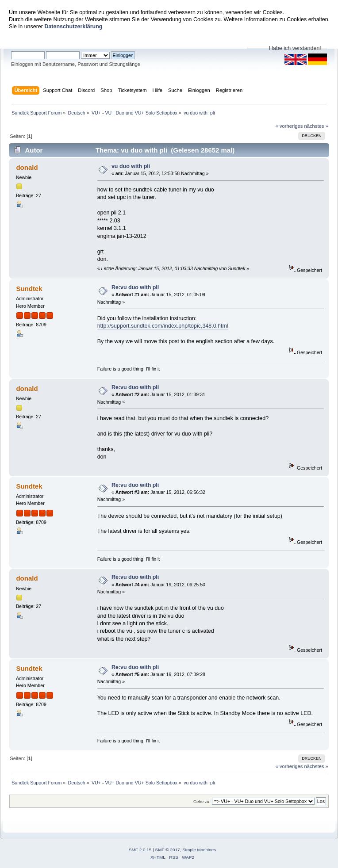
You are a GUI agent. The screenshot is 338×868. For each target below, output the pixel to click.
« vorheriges (289, 126)
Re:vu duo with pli (135, 287)
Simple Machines (199, 850)
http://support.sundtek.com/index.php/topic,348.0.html (163, 326)
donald (27, 167)
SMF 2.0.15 (140, 850)
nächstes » (316, 126)
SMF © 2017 (168, 850)
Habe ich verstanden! (295, 48)
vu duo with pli (131, 166)
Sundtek (29, 289)
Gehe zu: (202, 801)
